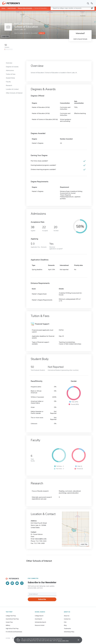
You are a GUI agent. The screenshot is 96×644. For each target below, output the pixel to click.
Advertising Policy (69, 632)
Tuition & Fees (11, 74)
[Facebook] (12, 583)
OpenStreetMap (83, 12)
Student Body (10, 78)
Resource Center (40, 625)
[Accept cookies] (77, 640)
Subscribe (42, 599)
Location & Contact (12, 89)
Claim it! (42, 33)
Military (8, 625)
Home (3, 8)
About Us (67, 616)
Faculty (8, 82)
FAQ (65, 622)
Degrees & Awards (12, 67)
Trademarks (67, 629)
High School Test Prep (12, 629)
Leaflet (73, 12)
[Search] (88, 3)
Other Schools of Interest (14, 93)
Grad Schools (12, 8)
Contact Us (67, 619)
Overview (9, 63)
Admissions (10, 70)
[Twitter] (7, 583)
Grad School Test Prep (12, 619)
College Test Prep (11, 616)
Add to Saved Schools (80, 39)
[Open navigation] (92, 3)
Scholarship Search (40, 622)
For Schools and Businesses (14, 632)
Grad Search (38, 619)
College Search (39, 616)
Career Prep (9, 622)
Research (9, 85)
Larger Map (5, 36)
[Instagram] (22, 583)
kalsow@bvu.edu (41, 539)
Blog (65, 625)
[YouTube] (17, 583)
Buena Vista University (25, 8)
